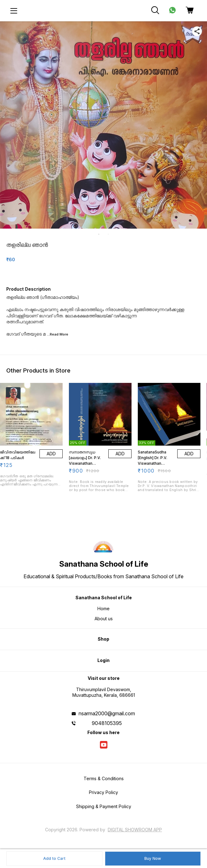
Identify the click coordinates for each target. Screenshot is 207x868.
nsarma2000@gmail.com (107, 713)
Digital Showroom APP (135, 830)
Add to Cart (54, 858)
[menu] (14, 11)
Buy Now (153, 858)
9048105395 (107, 723)
